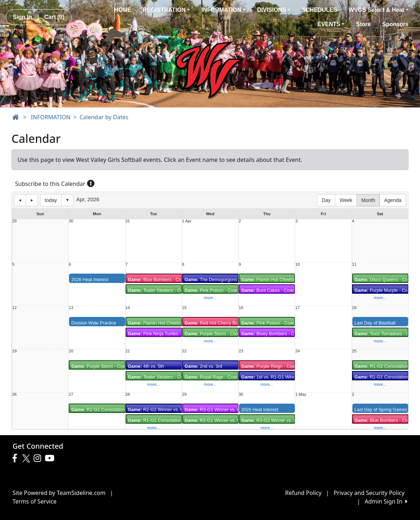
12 (14, 308)
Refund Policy (303, 493)
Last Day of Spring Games (381, 410)
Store (363, 24)
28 (128, 394)
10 (297, 264)
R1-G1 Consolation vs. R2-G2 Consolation (178, 420)
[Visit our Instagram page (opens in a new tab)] (39, 458)
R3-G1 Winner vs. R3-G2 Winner (225, 410)
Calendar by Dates (104, 117)
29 (14, 221)
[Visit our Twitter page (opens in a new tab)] (27, 458)
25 (354, 351)
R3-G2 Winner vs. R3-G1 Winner (282, 420)
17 (297, 308)
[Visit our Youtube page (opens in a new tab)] (51, 458)
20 (71, 351)
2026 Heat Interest (90, 280)
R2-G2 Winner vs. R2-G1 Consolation (173, 410)
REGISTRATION (166, 10)
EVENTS (331, 24)
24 (297, 351)
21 (128, 351)
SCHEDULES (320, 10)
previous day (20, 200)
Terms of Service (35, 501)
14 (128, 308)
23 (241, 351)
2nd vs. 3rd (203, 366)
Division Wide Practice (94, 323)
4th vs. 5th (146, 366)
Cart (54, 17)
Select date (67, 200)
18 (354, 308)
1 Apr (187, 221)
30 (71, 221)
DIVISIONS (274, 10)
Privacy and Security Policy (369, 493)
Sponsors (395, 24)
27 (71, 394)
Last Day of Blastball (375, 323)
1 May (301, 394)
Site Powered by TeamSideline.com (59, 493)
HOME (123, 10)
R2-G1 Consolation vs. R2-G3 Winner (116, 410)
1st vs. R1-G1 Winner (270, 377)
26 (14, 394)
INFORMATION (224, 10)
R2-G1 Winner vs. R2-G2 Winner (225, 420)
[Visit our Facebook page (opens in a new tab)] (16, 458)
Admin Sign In (386, 501)
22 (184, 351)
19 (14, 351)
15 (184, 308)
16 (241, 308)
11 (354, 264)
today (51, 200)
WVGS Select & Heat (379, 10)
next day (32, 200)
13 (71, 308)
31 (128, 221)
